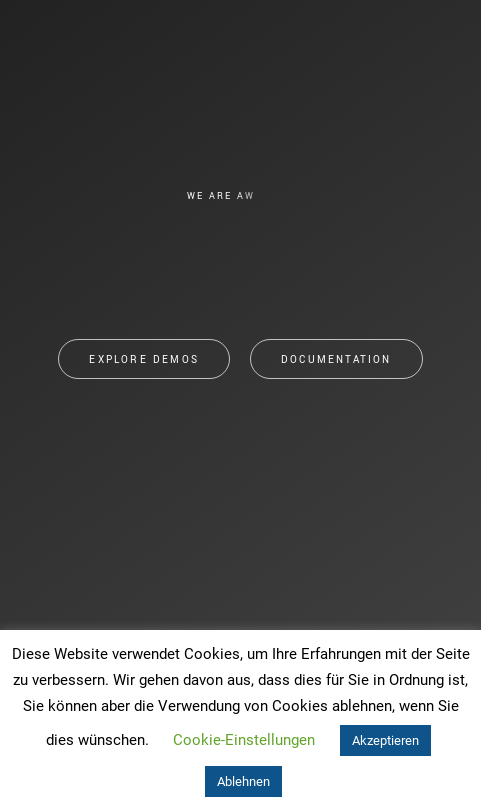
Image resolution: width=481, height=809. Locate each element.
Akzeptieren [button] (385, 740)
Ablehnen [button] (243, 781)
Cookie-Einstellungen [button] (244, 740)
